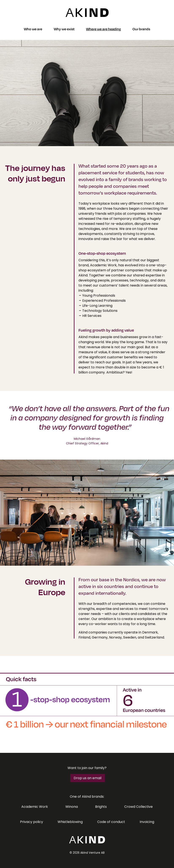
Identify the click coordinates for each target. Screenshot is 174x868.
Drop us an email (88, 778)
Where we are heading (103, 29)
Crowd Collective (138, 807)
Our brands (141, 29)
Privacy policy (32, 822)
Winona (72, 807)
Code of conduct (111, 822)
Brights (101, 807)
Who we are (33, 29)
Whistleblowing (70, 822)
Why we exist (64, 29)
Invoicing (147, 822)
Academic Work (35, 807)
